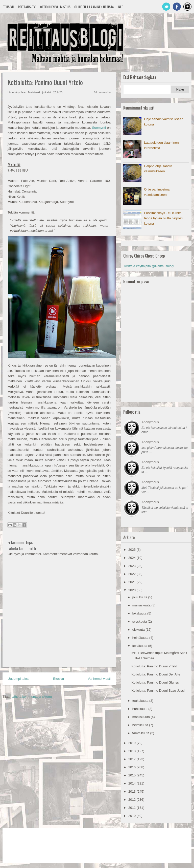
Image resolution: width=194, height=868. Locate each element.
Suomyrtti (99, 128)
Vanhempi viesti (99, 679)
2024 (132, 558)
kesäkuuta (140, 646)
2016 (132, 767)
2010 (132, 816)
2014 (132, 783)
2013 (132, 791)
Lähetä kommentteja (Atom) (32, 697)
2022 (132, 574)
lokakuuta (140, 613)
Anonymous (150, 422)
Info (120, 7)
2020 (132, 590)
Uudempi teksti (18, 679)
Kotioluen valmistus (55, 7)
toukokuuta (141, 701)
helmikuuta (141, 725)
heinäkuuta (141, 638)
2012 (132, 800)
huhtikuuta (140, 709)
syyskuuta (140, 621)
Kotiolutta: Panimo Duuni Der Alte (156, 674)
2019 (132, 743)
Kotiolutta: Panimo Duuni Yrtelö (154, 666)
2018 (132, 751)
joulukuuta (140, 597)
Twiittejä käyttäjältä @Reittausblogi (149, 266)
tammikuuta (141, 733)
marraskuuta (142, 605)
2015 (132, 775)
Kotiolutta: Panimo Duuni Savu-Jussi (158, 691)
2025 (132, 550)
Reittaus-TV (27, 7)
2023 (132, 566)
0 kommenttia (102, 92)
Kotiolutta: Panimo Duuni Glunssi (155, 682)
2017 (132, 759)
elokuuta (139, 630)
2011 (132, 808)
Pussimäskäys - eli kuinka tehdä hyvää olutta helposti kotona (164, 218)
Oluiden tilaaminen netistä (94, 7)
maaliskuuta (142, 717)
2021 (132, 582)
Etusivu (8, 7)
